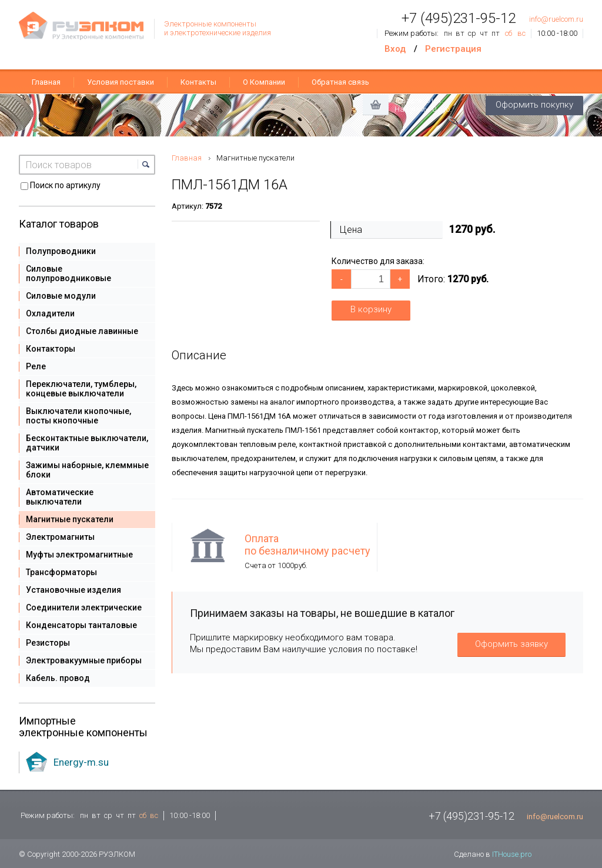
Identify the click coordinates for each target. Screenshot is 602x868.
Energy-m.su (81, 762)
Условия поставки (121, 82)
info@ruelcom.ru (556, 19)
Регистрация (453, 49)
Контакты (198, 82)
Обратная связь (340, 82)
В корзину (371, 309)
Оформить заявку (511, 644)
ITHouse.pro (512, 854)
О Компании (264, 82)
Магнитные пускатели (255, 158)
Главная (46, 82)
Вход (395, 49)
